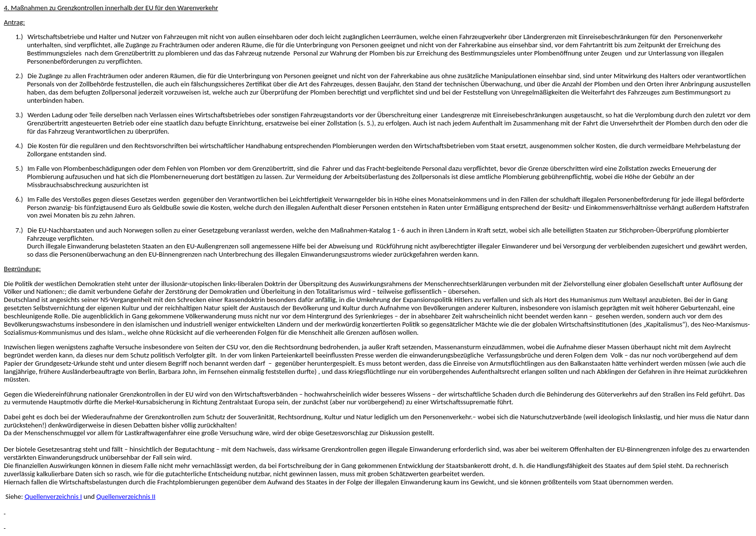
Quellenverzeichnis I (53, 496)
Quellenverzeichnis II (126, 496)
